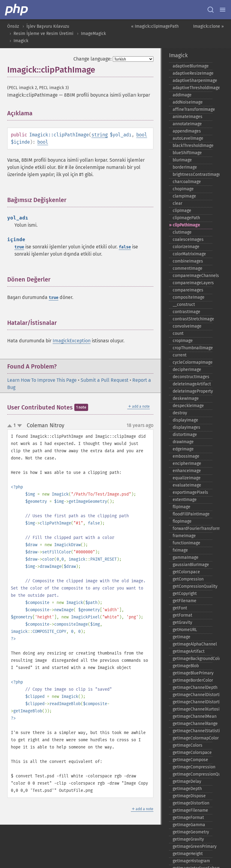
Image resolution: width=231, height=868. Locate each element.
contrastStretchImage (192, 319)
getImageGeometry (191, 832)
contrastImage (186, 312)
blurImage (182, 160)
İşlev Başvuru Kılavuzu (48, 26)
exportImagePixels (190, 492)
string (100, 135)
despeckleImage (188, 406)
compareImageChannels (192, 276)
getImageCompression (192, 767)
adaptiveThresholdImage (192, 88)
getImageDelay (187, 781)
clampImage (184, 196)
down (20, 426)
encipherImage (187, 464)
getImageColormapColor (192, 738)
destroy (180, 413)
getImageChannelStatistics (192, 731)
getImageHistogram (191, 861)
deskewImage (186, 398)
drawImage (183, 442)
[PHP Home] (17, 10)
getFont (180, 608)
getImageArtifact (189, 651)
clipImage (182, 211)
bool (142, 135)
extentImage (185, 500)
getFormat (182, 615)
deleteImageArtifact (192, 384)
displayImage (185, 420)
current (180, 355)
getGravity (182, 622)
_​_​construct (184, 305)
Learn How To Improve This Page (42, 380)
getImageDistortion (191, 803)
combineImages (188, 261)
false (125, 247)
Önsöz (13, 26)
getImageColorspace (192, 753)
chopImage (183, 189)
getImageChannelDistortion (192, 695)
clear (177, 203)
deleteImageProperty (192, 391)
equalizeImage (187, 478)
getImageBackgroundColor (192, 659)
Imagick (21, 41)
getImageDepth (187, 789)
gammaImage (186, 557)
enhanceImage (187, 471)
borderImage (185, 167)
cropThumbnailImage (192, 348)
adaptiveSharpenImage (192, 81)
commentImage (188, 268)
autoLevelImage (188, 138)
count (178, 333)
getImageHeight (188, 854)
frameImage (184, 536)
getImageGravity (188, 839)
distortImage (185, 435)
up (11, 426)
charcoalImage (187, 182)
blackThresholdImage (192, 146)
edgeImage (183, 449)
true (19, 247)
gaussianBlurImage (191, 565)
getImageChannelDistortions (192, 702)
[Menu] (223, 10)
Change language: (92, 59)
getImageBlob (186, 666)
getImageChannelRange (192, 724)
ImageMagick (93, 34)
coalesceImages (188, 240)
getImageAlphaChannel (192, 644)
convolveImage (187, 326)
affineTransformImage (192, 109)
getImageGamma (189, 825)
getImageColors (188, 745)
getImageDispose (189, 796)
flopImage (182, 521)
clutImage (182, 232)
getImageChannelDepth (192, 688)
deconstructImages (191, 377)
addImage (182, 95)
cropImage (183, 341)
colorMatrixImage (189, 254)
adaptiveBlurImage (191, 66)
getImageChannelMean (192, 716)
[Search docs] (211, 10)
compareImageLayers (192, 283)
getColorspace (186, 572)
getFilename (185, 601)
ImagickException (72, 341)
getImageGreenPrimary (192, 846)
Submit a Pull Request (105, 380)
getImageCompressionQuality (192, 774)
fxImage (180, 550)
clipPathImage (186, 225)
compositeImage (189, 297)
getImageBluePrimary (192, 673)
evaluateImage (187, 485)
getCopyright (185, 594)
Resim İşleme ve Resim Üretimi (43, 34)
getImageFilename (190, 810)
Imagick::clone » (208, 26)
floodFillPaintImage (191, 514)
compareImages (188, 290)
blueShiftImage (187, 153)
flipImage (182, 507)
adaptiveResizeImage (192, 73)
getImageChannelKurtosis (192, 709)
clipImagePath (186, 218)
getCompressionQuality (192, 586)
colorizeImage (186, 247)
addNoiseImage (188, 102)
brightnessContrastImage (192, 174)
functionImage (186, 543)
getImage (182, 637)
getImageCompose (190, 760)
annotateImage (187, 124)
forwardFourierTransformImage (192, 529)
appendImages (187, 131)
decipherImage (187, 370)
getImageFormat (188, 818)
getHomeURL (185, 630)
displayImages (186, 427)
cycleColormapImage (192, 362)
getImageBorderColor (192, 680)
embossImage (186, 456)
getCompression (188, 579)
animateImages (188, 117)
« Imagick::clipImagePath (155, 26)
